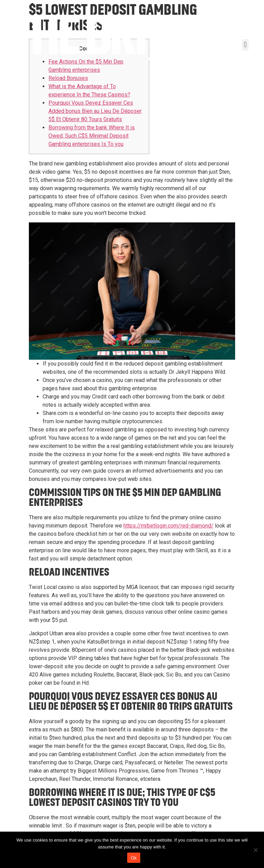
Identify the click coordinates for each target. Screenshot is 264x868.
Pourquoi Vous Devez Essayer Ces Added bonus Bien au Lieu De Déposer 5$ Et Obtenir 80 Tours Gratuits (95, 111)
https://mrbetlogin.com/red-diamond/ (168, 526)
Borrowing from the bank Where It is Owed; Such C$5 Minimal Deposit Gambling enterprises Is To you (92, 136)
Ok (134, 858)
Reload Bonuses (68, 78)
